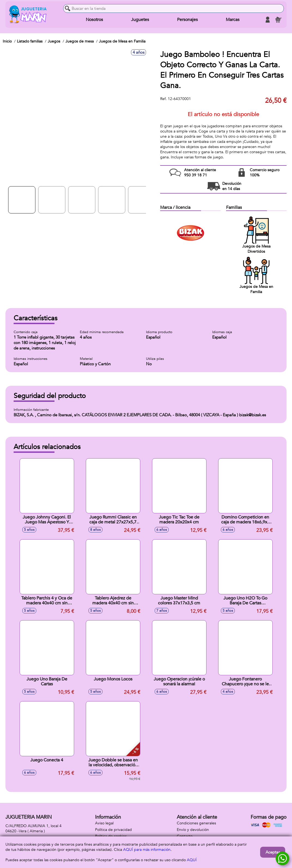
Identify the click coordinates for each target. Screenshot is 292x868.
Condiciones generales (196, 823)
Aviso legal (104, 823)
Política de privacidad (113, 830)
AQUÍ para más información (147, 850)
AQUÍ (192, 860)
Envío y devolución (193, 830)
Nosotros (94, 20)
